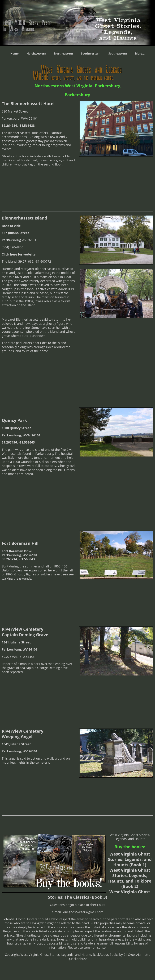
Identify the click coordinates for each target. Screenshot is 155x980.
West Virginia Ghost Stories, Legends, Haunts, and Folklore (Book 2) (130, 878)
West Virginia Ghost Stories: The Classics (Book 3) (99, 894)
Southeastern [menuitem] (118, 53)
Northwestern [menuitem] (36, 53)
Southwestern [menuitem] (91, 53)
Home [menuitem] (14, 53)
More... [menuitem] (140, 53)
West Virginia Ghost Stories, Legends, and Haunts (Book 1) (130, 859)
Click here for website (19, 254)
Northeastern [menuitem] (64, 53)
